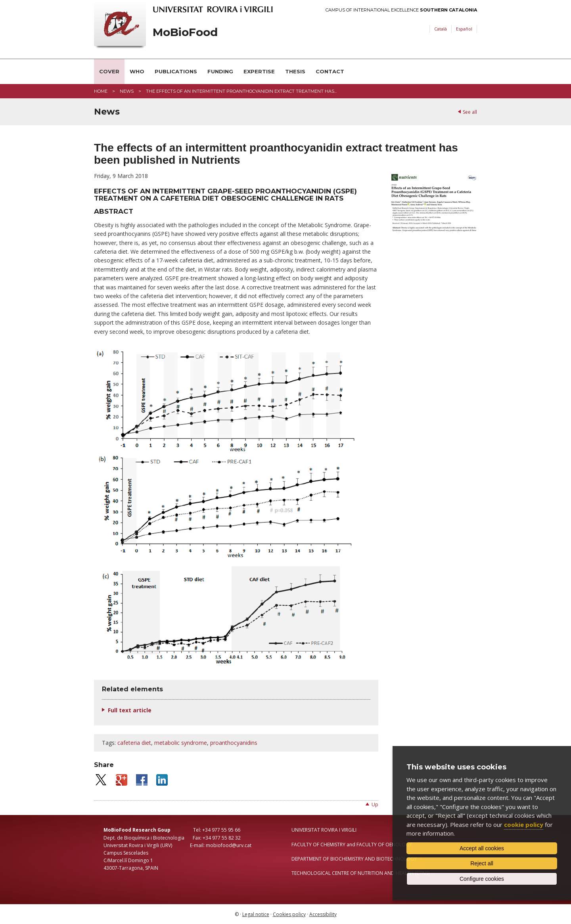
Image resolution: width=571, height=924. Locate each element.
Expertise (259, 71)
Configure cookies (482, 879)
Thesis (295, 71)
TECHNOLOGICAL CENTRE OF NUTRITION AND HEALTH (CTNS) (360, 873)
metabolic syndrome (181, 743)
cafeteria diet (134, 743)
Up (375, 804)
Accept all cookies (482, 848)
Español (464, 29)
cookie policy (524, 825)
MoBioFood (185, 32)
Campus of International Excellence (401, 10)
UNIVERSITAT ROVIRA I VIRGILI (324, 830)
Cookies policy (289, 914)
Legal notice (256, 914)
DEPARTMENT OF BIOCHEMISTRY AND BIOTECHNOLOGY (354, 859)
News (127, 91)
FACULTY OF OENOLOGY (384, 845)
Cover (109, 71)
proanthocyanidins (234, 743)
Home (101, 91)
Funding (220, 71)
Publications (176, 71)
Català (441, 29)
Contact (330, 71)
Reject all (482, 863)
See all (470, 112)
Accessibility (323, 914)
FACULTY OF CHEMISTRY (318, 845)
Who (137, 71)
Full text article (130, 710)
